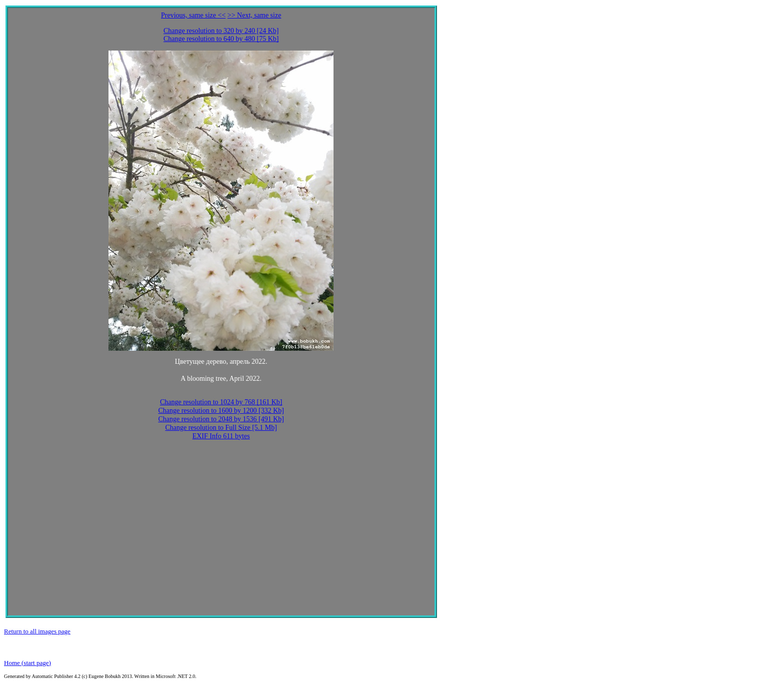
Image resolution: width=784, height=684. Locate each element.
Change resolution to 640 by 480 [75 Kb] (221, 39)
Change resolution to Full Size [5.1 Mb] (221, 428)
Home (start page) (27, 663)
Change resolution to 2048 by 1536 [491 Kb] (221, 419)
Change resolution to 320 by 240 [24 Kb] (221, 31)
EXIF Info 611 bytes (221, 436)
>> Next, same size (254, 15)
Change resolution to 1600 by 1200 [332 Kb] (221, 411)
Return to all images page (37, 631)
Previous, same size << (193, 15)
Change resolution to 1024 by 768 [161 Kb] (221, 402)
